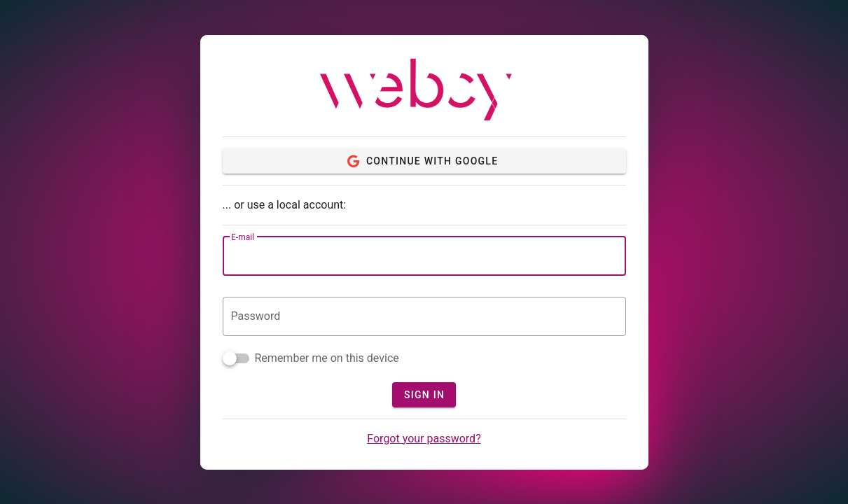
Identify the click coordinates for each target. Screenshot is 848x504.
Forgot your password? (424, 439)
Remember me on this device (327, 358)
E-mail (243, 237)
